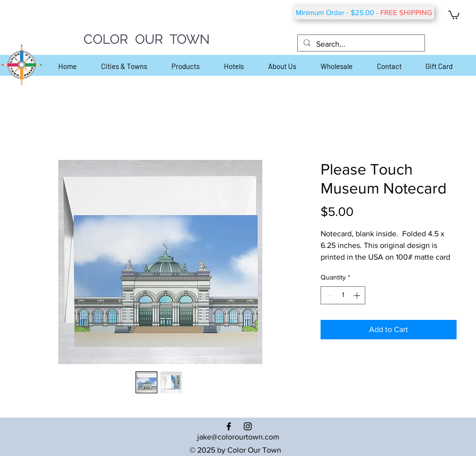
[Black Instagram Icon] (248, 426)
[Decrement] (328, 295)
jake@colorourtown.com (238, 437)
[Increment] (358, 295)
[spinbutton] (343, 295)
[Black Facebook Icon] (229, 426)
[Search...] (360, 44)
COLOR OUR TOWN (147, 39)
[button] (454, 14)
